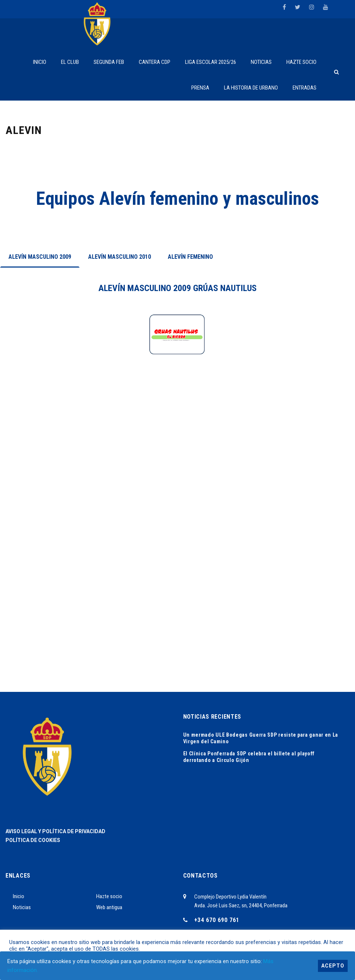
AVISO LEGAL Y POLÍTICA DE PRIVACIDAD (55, 831)
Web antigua (109, 907)
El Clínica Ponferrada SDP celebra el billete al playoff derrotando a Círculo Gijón (249, 757)
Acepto (333, 966)
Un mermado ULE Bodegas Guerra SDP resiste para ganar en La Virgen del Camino (261, 738)
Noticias (22, 907)
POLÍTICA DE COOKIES (33, 840)
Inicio (19, 896)
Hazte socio (109, 896)
